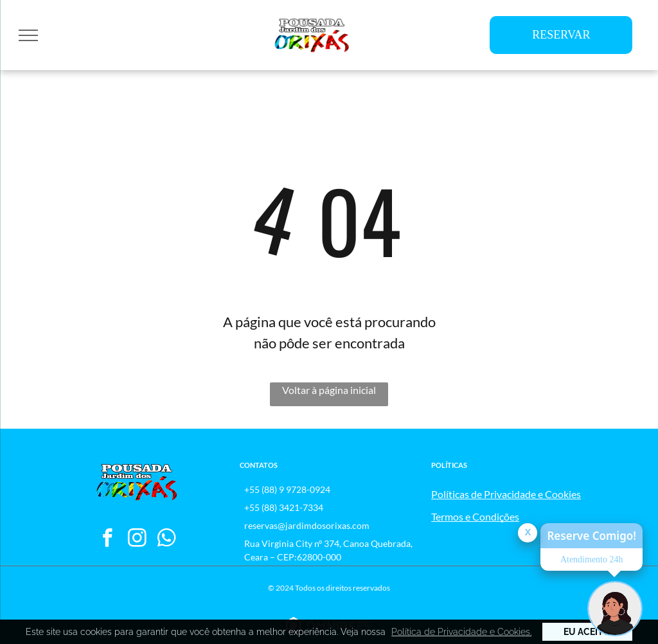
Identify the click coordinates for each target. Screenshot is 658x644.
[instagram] (137, 540)
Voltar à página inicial (329, 390)
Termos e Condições (475, 516)
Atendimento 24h (592, 559)
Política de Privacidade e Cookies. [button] (461, 632)
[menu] (28, 35)
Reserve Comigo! (591, 536)
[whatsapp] (167, 540)
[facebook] (108, 540)
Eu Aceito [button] (587, 632)
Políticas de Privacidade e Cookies (506, 494)
